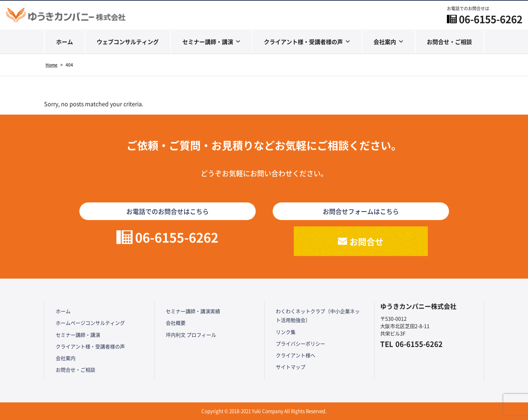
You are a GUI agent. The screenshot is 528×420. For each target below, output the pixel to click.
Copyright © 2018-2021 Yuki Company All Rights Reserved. (264, 411)
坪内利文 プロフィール (191, 335)
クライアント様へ (296, 355)
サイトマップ (291, 367)
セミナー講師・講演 (208, 42)
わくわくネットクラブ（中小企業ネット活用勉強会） (318, 315)
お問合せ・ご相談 (449, 42)
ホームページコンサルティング (90, 323)
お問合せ (366, 241)
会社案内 (385, 42)
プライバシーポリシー (301, 343)
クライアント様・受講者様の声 (303, 42)
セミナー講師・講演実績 (193, 311)
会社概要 (176, 323)
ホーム (65, 42)
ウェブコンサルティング (128, 42)
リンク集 (286, 332)
